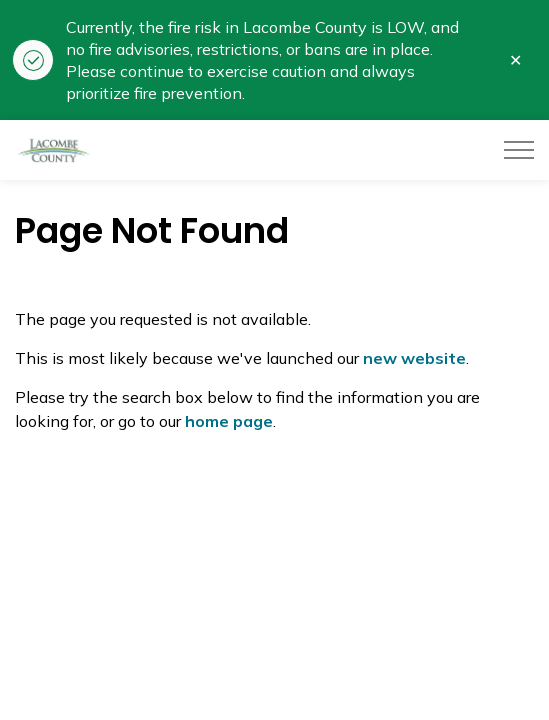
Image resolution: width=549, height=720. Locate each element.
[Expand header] (519, 150)
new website (414, 358)
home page (229, 421)
